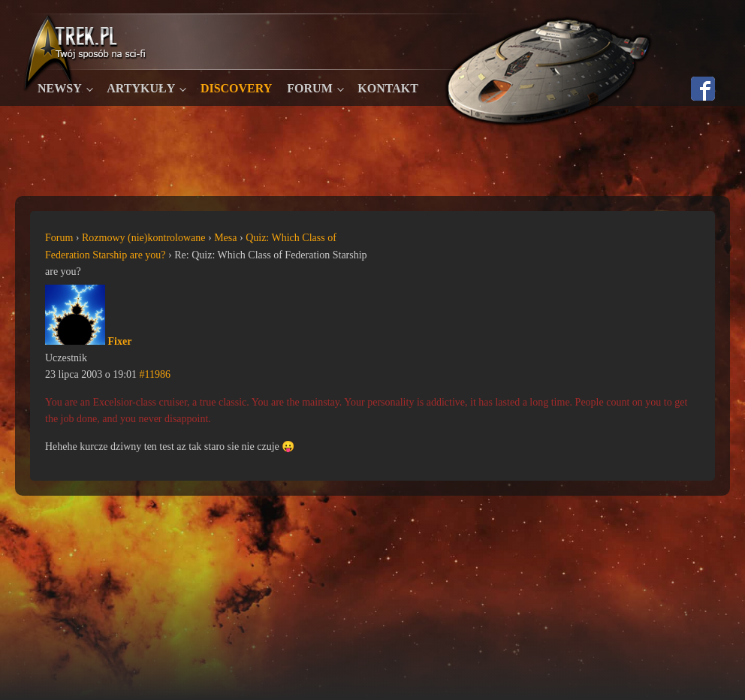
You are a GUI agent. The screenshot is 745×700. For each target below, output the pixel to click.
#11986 (155, 374)
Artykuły (141, 88)
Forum (309, 88)
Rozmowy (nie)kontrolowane (143, 238)
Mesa (225, 238)
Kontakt (388, 88)
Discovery (236, 88)
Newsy (60, 88)
